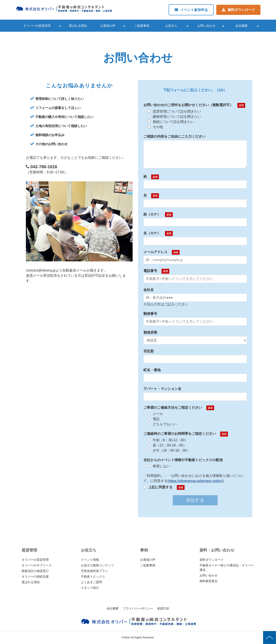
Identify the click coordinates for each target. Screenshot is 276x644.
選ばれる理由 (78, 26)
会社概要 (241, 26)
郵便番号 (150, 314)
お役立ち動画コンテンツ (97, 565)
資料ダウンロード (241, 10)
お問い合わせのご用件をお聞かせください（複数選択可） (188, 105)
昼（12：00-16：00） (167, 445)
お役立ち (171, 26)
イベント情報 (90, 560)
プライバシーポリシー (138, 608)
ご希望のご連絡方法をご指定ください (173, 408)
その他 (155, 127)
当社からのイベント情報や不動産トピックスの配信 (183, 460)
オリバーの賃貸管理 (37, 26)
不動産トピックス (93, 576)
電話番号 (150, 271)
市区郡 (149, 351)
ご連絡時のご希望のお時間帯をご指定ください (180, 434)
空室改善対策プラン (94, 571)
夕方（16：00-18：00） (169, 450)
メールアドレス (155, 252)
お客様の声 (108, 26)
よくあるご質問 (91, 582)
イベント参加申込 (194, 10)
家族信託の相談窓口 (35, 571)
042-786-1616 (44, 167)
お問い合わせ (206, 26)
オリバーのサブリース (37, 565)
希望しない (159, 466)
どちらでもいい (162, 424)
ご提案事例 (142, 26)
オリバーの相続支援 (35, 576)
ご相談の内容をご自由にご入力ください (174, 136)
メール (155, 414)
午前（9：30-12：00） (168, 440)
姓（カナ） (152, 214)
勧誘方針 (163, 608)
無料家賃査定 (209, 581)
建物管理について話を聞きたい (174, 117)
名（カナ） (152, 233)
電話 (154, 419)
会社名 (149, 290)
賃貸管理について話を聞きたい (174, 111)
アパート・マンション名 (162, 389)
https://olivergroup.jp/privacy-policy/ (196, 481)
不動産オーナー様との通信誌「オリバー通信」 (227, 568)
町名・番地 (152, 370)
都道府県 (150, 332)
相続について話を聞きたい (171, 122)
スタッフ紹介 (90, 588)
